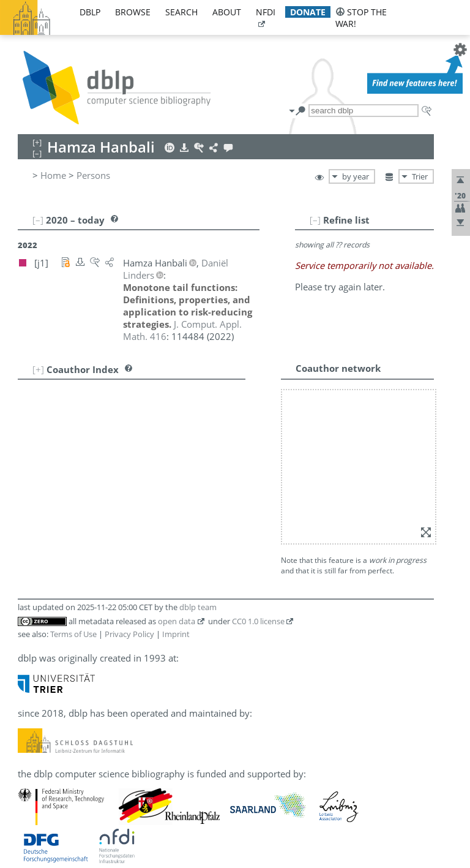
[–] (315, 220)
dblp (90, 12)
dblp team (198, 607)
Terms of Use (73, 634)
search (181, 12)
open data (177, 621)
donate (308, 12)
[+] (38, 369)
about (227, 12)
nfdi (266, 12)
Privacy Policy (129, 634)
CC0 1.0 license (258, 621)
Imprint (176, 634)
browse (133, 12)
